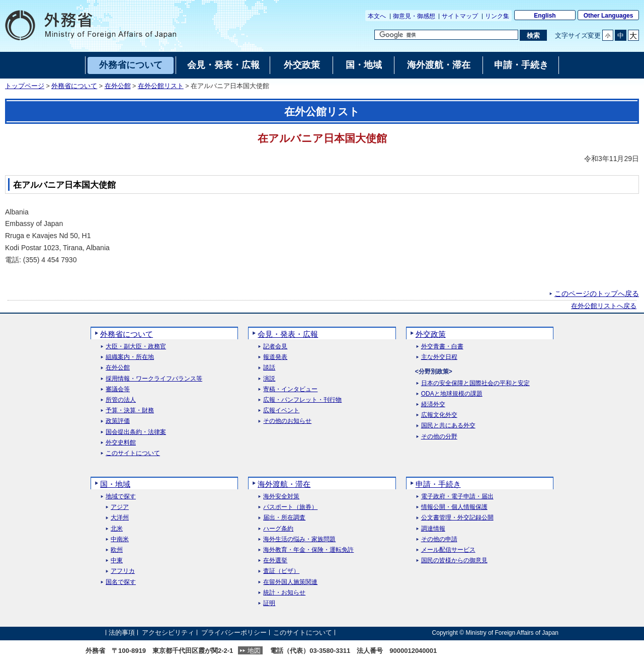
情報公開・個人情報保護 (454, 507)
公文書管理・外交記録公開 (457, 518)
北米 (117, 529)
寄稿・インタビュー (290, 389)
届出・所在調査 (284, 518)
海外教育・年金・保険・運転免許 (308, 550)
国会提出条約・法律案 (136, 432)
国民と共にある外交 (448, 426)
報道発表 (275, 357)
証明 (269, 603)
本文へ (377, 16)
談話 (269, 368)
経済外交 (433, 404)
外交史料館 (121, 443)
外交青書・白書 (442, 347)
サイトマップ (460, 16)
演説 (269, 379)
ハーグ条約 (278, 529)
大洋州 (120, 518)
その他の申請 (439, 539)
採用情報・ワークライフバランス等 (154, 379)
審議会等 (118, 389)
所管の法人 (121, 400)
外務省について (74, 86)
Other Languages (609, 16)
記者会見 (275, 347)
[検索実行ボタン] (533, 35)
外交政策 (431, 334)
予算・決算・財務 (130, 411)
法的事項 (122, 633)
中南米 (120, 539)
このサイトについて (133, 453)
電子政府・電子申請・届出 (457, 497)
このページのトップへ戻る (597, 293)
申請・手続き (438, 484)
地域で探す (121, 497)
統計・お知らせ (284, 593)
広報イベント (281, 411)
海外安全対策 (281, 497)
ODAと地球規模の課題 (452, 394)
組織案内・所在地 (130, 357)
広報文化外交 (439, 415)
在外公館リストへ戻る (604, 306)
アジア (120, 507)
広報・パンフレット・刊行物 (302, 400)
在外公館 (118, 86)
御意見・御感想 (414, 16)
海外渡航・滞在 (284, 484)
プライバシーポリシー (234, 633)
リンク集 (497, 16)
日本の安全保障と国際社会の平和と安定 (475, 383)
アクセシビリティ (168, 633)
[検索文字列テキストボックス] (446, 35)
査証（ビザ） (281, 571)
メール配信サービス (448, 550)
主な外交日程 (439, 357)
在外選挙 (275, 561)
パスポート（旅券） (290, 507)
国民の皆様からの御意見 (454, 561)
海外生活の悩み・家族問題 (299, 539)
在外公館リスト (161, 86)
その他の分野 (439, 437)
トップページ (25, 86)
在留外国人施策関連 (290, 582)
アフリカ (123, 571)
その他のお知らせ (287, 421)
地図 (254, 651)
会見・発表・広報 (288, 334)
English (545, 16)
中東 (117, 561)
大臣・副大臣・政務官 (136, 347)
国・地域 (115, 484)
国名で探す (121, 582)
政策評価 (118, 421)
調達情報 (433, 529)
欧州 (117, 550)
